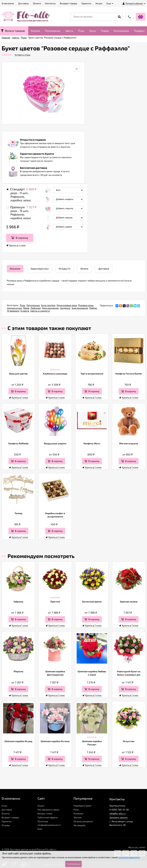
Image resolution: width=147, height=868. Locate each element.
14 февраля (13, 311)
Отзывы (6, 825)
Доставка (7, 810)
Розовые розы (86, 305)
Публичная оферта (48, 817)
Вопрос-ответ (45, 813)
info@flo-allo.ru (117, 813)
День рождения (50, 308)
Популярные (53, 31)
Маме (26, 308)
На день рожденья (83, 821)
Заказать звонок (119, 817)
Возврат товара (10, 817)
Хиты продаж (48, 305)
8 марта (25, 311)
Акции (41, 806)
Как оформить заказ (48, 810)
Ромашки (78, 813)
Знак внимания (80, 308)
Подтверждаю (73, 864)
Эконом (35, 31)
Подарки (139, 31)
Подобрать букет (83, 806)
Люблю (93, 308)
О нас (5, 806)
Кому (93, 31)
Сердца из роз (14, 308)
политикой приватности (129, 858)
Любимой (36, 308)
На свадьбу (79, 825)
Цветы (69, 31)
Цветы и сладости (40, 311)
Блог (40, 829)
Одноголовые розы (67, 305)
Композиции (121, 31)
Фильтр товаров (13, 31)
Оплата (6, 813)
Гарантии (7, 821)
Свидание (65, 308)
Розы (81, 31)
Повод (105, 31)
